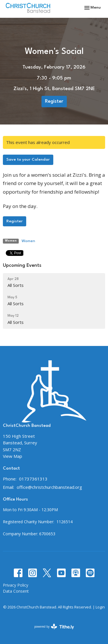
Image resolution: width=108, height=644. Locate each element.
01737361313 (33, 479)
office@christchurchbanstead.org (49, 487)
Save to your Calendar (28, 159)
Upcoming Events (22, 265)
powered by (54, 627)
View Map (13, 456)
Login (100, 607)
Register (54, 101)
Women (28, 241)
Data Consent (16, 591)
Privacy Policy (16, 585)
